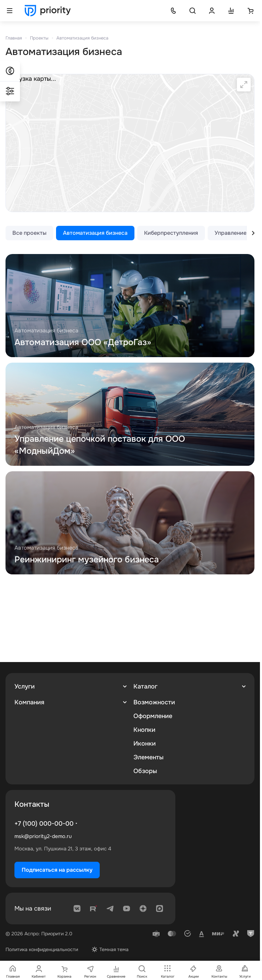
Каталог (145, 686)
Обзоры (145, 771)
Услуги (25, 686)
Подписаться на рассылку (57, 870)
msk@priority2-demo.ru (43, 836)
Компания (29, 702)
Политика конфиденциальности (42, 949)
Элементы (149, 757)
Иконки (145, 744)
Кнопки (144, 730)
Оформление (153, 716)
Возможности (154, 702)
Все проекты (29, 233)
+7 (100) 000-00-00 (44, 824)
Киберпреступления (171, 233)
